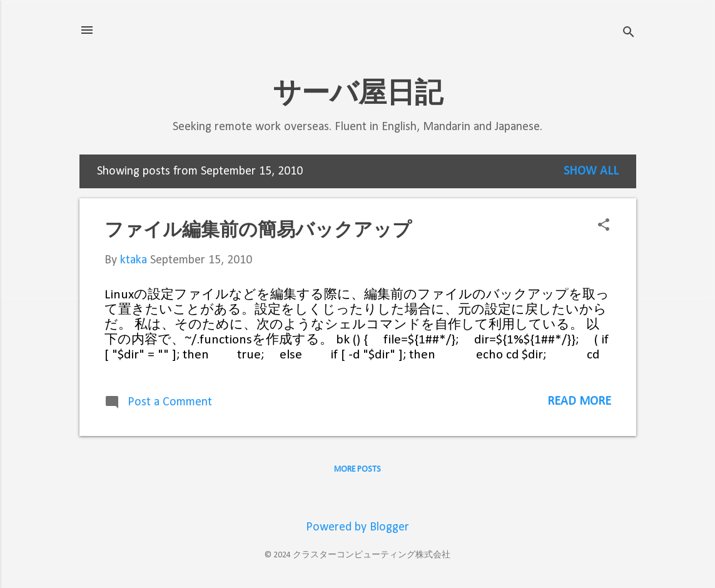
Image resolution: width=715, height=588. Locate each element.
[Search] (629, 34)
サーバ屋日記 (358, 92)
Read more (579, 402)
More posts (357, 469)
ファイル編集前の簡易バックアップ (258, 229)
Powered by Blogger (357, 527)
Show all (591, 171)
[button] (604, 227)
